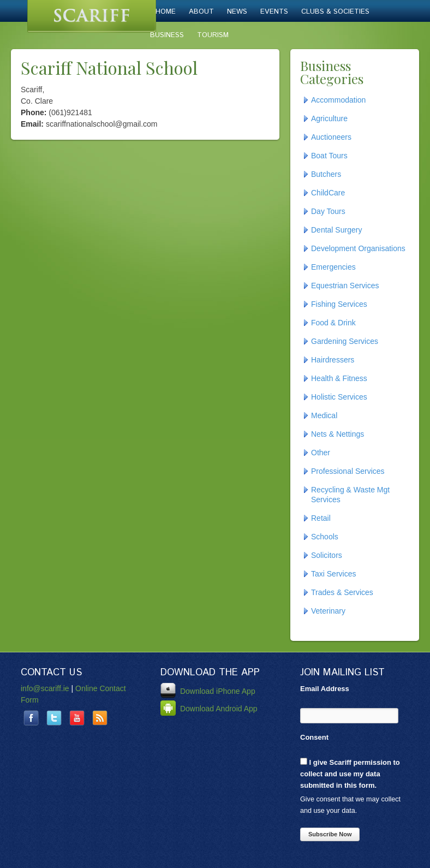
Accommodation (338, 100)
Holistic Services (339, 397)
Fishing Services (339, 304)
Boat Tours (329, 156)
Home (166, 12)
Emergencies (333, 267)
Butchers (326, 174)
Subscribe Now (330, 834)
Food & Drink (333, 323)
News (237, 12)
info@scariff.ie (45, 688)
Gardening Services (345, 341)
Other (321, 453)
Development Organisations (358, 248)
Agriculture (329, 118)
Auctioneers (331, 137)
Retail (321, 518)
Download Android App (209, 709)
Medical (324, 415)
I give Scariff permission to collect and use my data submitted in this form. (350, 774)
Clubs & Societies (335, 12)
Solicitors (327, 555)
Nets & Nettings (338, 434)
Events (274, 12)
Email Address (325, 689)
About (201, 12)
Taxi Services (333, 574)
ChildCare (328, 193)
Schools (325, 537)
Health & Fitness (339, 378)
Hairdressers (333, 360)
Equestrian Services (345, 286)
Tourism (213, 35)
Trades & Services (342, 592)
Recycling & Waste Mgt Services (350, 495)
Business (167, 35)
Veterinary (328, 611)
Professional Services (348, 471)
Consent (314, 737)
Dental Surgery (336, 230)
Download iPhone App (208, 691)
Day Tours (328, 211)
